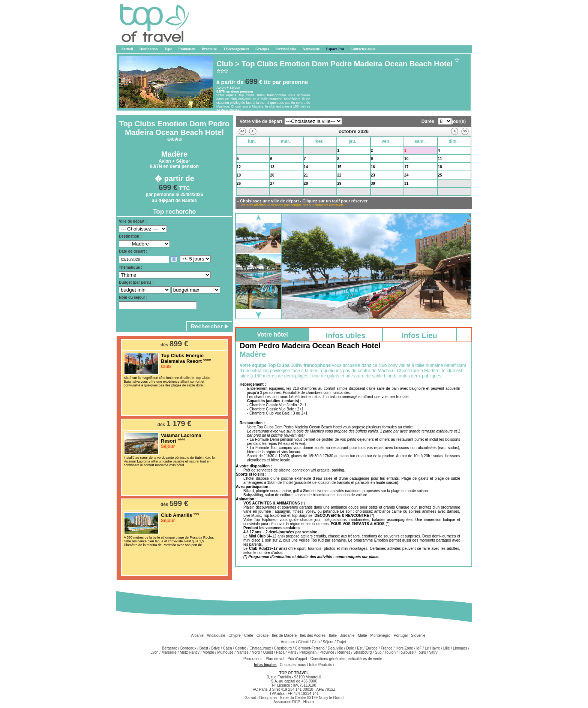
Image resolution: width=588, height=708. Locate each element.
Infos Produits (320, 665)
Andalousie (216, 635)
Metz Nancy (190, 652)
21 (306, 175)
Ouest (268, 652)
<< (242, 131)
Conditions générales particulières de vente (346, 659)
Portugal (401, 635)
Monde (208, 652)
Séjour (328, 642)
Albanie (197, 635)
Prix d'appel (298, 659)
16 (373, 167)
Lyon (154, 652)
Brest (204, 648)
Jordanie (347, 635)
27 (272, 183)
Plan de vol (275, 659)
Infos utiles (346, 335)
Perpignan (308, 652)
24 (406, 175)
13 (272, 167)
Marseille (169, 652)
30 (306, 150)
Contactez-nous (293, 665)
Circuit (303, 642)
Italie (333, 635)
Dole (350, 648)
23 (373, 175)
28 (239, 150)
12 (239, 167)
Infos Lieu (419, 335)
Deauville (335, 648)
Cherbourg (283, 648)
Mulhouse (225, 652)
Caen (228, 648)
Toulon (390, 652)
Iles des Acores (313, 635)
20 (272, 175)
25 (440, 175)
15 (339, 167)
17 (406, 167)
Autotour (288, 642)
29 (272, 150)
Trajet (341, 642)
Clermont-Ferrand (310, 648)
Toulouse (406, 652)
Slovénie (418, 635)
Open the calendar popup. (174, 259)
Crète (249, 635)
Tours (421, 652)
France (387, 648)
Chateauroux (260, 648)
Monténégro (380, 635)
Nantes (243, 652)
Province (327, 652)
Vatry (433, 652)
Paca (280, 652)
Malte (362, 635)
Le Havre (433, 648)
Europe (372, 648)
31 (406, 183)
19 (239, 175)
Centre (241, 648)
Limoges (460, 648)
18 (440, 167)
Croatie (262, 635)
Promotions (253, 659)
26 (239, 183)
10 (406, 159)
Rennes (344, 652)
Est (360, 648)
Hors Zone (404, 648)
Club (316, 642)
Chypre (235, 635)
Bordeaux (188, 648)
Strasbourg (362, 652)
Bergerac (170, 648)
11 (440, 159)
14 (306, 167)
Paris (292, 652)
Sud (378, 652)
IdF (419, 648)
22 (339, 175)
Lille (447, 648)
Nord (256, 652)
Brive (215, 648)
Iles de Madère (284, 635)
